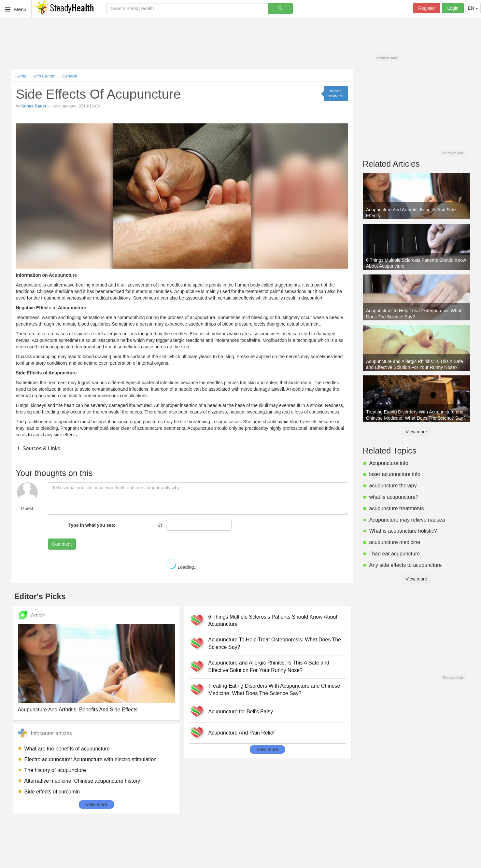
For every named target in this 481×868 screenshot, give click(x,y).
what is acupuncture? (394, 497)
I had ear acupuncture (395, 554)
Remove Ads (386, 58)
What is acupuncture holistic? (403, 531)
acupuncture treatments (397, 508)
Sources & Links (41, 448)
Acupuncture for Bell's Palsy (241, 712)
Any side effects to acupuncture (406, 565)
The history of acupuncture (55, 770)
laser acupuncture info (395, 474)
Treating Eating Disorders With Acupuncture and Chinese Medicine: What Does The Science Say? (274, 690)
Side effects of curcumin (52, 792)
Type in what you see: (92, 525)
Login (453, 8)
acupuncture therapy (393, 486)
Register (427, 8)
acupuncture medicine (395, 542)
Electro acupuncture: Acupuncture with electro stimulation (91, 759)
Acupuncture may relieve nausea (407, 520)
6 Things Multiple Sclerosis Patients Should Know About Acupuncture (273, 621)
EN (473, 8)
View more (96, 805)
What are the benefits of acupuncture (67, 749)
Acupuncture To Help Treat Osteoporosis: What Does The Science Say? (275, 643)
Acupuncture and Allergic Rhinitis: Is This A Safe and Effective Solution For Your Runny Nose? (269, 666)
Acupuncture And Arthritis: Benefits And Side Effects (78, 710)
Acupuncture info (389, 463)
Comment (62, 544)
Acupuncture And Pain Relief (242, 733)
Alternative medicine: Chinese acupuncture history (82, 781)
